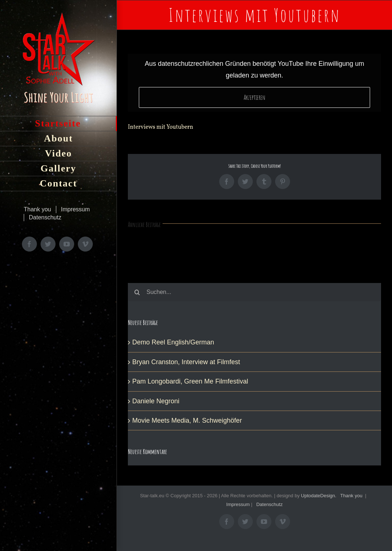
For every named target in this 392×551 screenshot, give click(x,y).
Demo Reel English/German (173, 342)
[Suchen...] (254, 292)
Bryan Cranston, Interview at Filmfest (186, 362)
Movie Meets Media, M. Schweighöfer (187, 420)
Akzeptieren (254, 97)
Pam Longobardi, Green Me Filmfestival (190, 381)
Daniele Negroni (156, 401)
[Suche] (137, 292)
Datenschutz (269, 504)
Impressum (238, 504)
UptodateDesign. (319, 496)
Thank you (351, 496)
